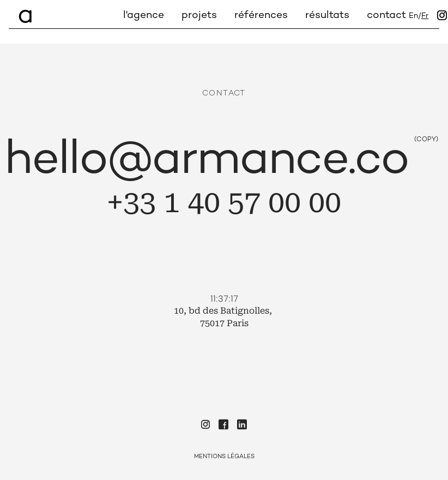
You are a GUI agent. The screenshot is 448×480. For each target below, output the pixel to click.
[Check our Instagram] (205, 426)
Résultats (327, 16)
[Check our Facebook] (223, 426)
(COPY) (426, 140)
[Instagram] (442, 16)
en (413, 16)
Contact (386, 16)
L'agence (144, 16)
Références (261, 16)
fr (425, 16)
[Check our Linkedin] (242, 426)
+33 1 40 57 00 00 (224, 202)
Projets (199, 16)
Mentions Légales (224, 457)
